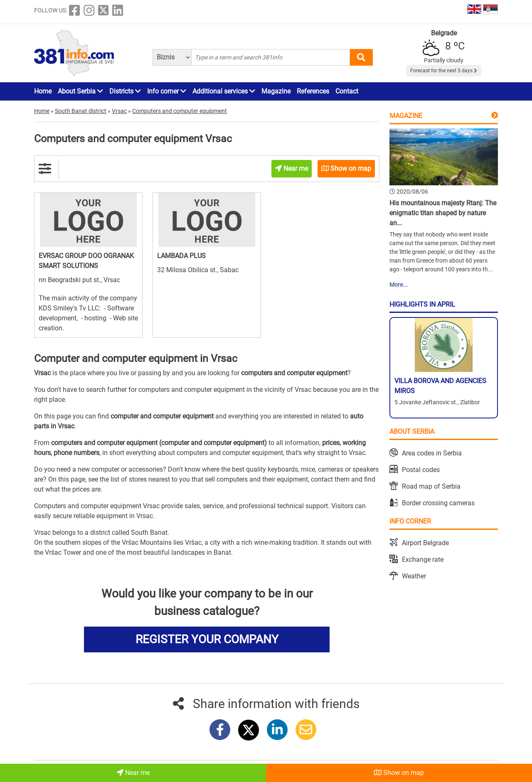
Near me (133, 773)
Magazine (276, 91)
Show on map (399, 773)
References (313, 91)
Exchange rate (423, 559)
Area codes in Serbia (432, 453)
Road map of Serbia (431, 486)
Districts (125, 91)
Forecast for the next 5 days (444, 71)
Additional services (224, 91)
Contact (347, 91)
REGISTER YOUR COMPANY (207, 639)
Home (43, 91)
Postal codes (421, 470)
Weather (414, 576)
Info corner (167, 91)
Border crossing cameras (438, 503)
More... (399, 285)
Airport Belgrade (425, 543)
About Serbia (80, 91)
